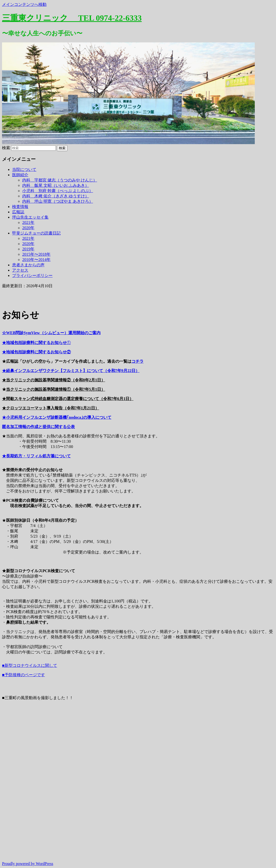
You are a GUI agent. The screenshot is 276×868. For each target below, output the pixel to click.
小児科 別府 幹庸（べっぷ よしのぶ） (58, 191)
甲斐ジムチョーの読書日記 (36, 233)
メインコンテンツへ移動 (24, 4)
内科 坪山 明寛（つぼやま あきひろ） (58, 201)
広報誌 (18, 212)
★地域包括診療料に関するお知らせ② (36, 352)
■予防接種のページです (24, 675)
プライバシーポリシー (32, 275)
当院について (24, 169)
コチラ (137, 361)
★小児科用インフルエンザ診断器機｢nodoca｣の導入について (57, 417)
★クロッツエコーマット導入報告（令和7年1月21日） (51, 408)
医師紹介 (20, 175)
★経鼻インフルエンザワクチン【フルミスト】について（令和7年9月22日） (71, 371)
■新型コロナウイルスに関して (30, 665)
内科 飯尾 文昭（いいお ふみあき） (56, 185)
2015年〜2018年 (36, 254)
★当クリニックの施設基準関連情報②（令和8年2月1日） (54, 380)
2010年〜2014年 (36, 260)
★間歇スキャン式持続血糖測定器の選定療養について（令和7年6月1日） (68, 399)
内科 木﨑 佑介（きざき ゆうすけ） (56, 196)
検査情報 (20, 207)
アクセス (20, 270)
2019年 (28, 249)
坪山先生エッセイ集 (30, 217)
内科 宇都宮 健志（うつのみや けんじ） (60, 180)
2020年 (28, 228)
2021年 (28, 222)
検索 (6, 148)
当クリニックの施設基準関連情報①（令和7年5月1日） (56, 389)
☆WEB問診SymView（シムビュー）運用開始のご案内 (51, 333)
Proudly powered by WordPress (28, 864)
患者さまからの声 (28, 265)
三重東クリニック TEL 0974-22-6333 (72, 18)
